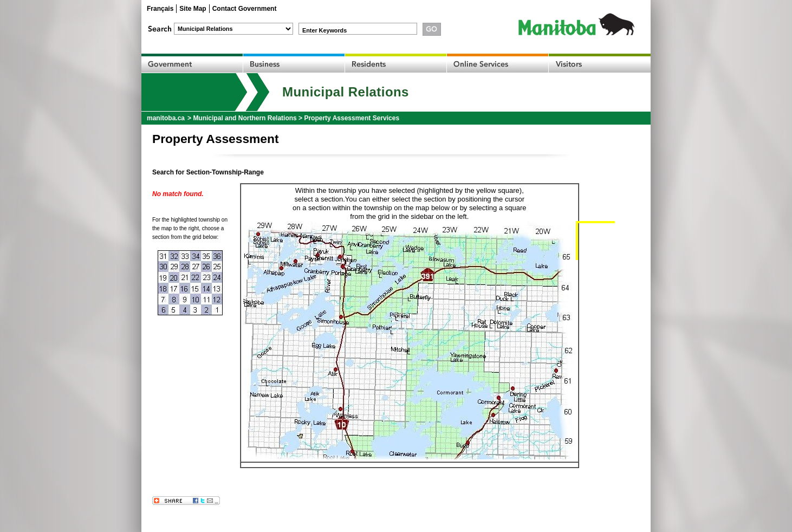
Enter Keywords (324, 30)
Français (160, 9)
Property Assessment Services (352, 118)
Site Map (193, 9)
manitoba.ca (166, 118)
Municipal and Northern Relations (245, 118)
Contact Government (245, 9)
